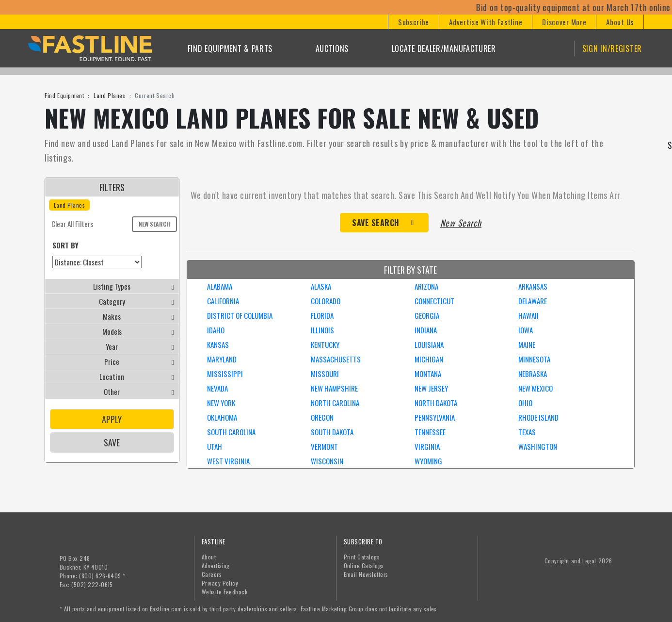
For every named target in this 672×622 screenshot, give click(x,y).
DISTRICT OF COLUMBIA (240, 315)
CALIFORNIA (223, 301)
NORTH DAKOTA (436, 403)
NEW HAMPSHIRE (334, 388)
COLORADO (326, 301)
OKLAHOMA (222, 417)
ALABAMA (220, 286)
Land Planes (110, 95)
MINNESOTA (534, 359)
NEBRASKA (533, 374)
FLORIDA (322, 315)
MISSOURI (325, 374)
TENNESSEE (430, 432)
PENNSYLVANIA (435, 417)
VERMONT (324, 446)
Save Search (376, 223)
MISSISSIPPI (225, 374)
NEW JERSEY (431, 388)
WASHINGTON (538, 446)
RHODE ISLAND (538, 417)
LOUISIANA (429, 344)
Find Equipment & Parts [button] (230, 49)
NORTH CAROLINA (335, 403)
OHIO (525, 403)
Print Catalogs (362, 557)
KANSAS (218, 344)
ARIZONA (426, 286)
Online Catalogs (364, 565)
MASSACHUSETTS (336, 359)
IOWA (526, 330)
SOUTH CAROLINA (231, 432)
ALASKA (321, 286)
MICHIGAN (429, 359)
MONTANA (428, 374)
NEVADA (217, 388)
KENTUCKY (325, 344)
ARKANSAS (533, 286)
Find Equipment (64, 95)
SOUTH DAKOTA (332, 432)
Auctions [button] (332, 49)
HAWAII (528, 315)
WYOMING (428, 461)
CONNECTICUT (434, 301)
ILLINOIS (322, 330)
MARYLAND (222, 359)
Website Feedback (225, 592)
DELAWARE (533, 301)
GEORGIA (427, 315)
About (209, 557)
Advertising (216, 565)
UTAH (215, 446)
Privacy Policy (220, 583)
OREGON (322, 417)
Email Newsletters (366, 574)
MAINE (527, 344)
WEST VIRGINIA (228, 461)
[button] (413, 22)
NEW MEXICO (536, 388)
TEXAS (527, 432)
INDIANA (426, 330)
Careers (212, 574)
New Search (154, 224)
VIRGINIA (427, 446)
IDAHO (216, 330)
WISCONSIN (327, 461)
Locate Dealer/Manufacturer (444, 49)
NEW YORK (221, 403)
